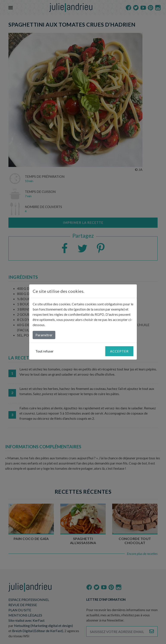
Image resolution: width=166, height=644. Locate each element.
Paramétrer (44, 335)
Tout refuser (45, 351)
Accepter (119, 351)
